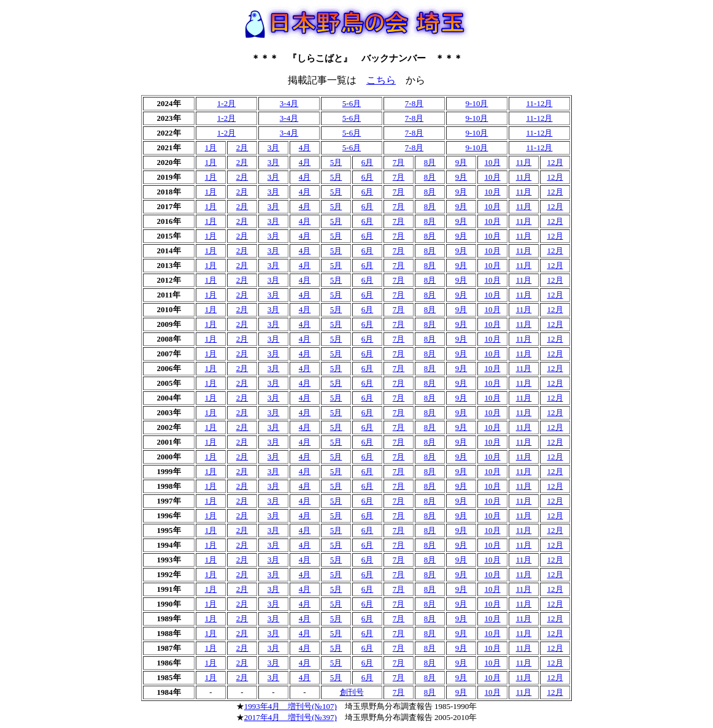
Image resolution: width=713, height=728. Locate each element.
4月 (305, 148)
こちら (381, 80)
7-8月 (414, 103)
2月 (242, 148)
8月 (430, 162)
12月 (555, 162)
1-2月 (226, 103)
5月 (336, 162)
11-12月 (540, 103)
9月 (461, 162)
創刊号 (352, 692)
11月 (524, 162)
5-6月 (352, 103)
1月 (211, 148)
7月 (399, 162)
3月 (274, 148)
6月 (368, 162)
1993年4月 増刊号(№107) (291, 706)
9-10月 (477, 103)
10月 (493, 162)
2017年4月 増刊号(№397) (291, 717)
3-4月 (289, 103)
